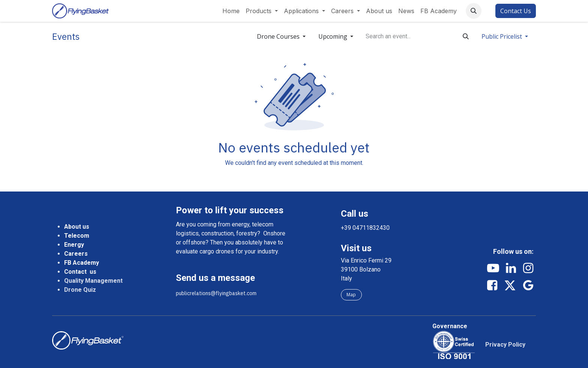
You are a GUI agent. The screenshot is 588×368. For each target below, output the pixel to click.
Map (351, 295)
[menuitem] (231, 11)
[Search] (466, 36)
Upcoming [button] (334, 36)
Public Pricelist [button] (502, 36)
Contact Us (516, 11)
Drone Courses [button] (279, 36)
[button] (474, 11)
